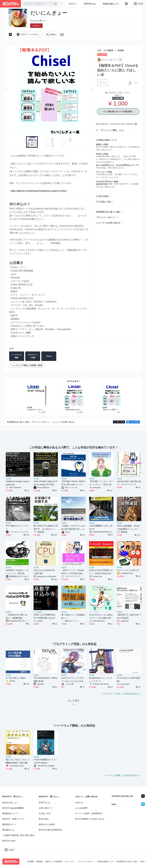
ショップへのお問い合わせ (108, 223)
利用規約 (40, 862)
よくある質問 (81, 808)
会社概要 (30, 862)
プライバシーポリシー (106, 217)
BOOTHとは (90, 4)
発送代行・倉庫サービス (13, 819)
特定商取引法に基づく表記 (108, 212)
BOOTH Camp (9, 841)
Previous (7, 90)
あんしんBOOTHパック (105, 165)
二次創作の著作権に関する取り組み (18, 835)
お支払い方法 (105, 202)
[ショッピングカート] (126, 4)
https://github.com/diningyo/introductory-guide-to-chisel (39, 191)
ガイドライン (70, 862)
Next (91, 90)
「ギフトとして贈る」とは (111, 130)
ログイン (72, 4)
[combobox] (40, 4)
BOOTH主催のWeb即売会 (50, 830)
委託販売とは (8, 830)
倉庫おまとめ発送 (47, 824)
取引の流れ (104, 196)
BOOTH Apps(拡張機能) (13, 808)
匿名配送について (10, 813)
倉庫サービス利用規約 (54, 862)
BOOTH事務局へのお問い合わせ (90, 819)
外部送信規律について (106, 862)
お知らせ (79, 803)
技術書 (121, 50)
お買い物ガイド (46, 808)
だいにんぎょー (38, 21)
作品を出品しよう (111, 4)
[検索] (55, 4)
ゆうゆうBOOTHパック (125, 165)
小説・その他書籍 (105, 50)
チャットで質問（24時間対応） (89, 813)
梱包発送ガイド (9, 824)
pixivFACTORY (102, 184)
